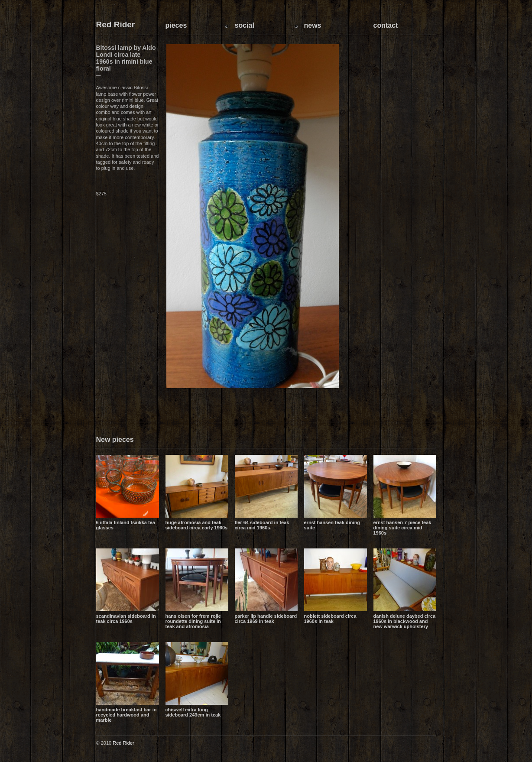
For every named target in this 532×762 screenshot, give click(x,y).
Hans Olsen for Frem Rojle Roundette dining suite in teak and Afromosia (193, 621)
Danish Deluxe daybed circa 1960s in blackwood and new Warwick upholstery (405, 621)
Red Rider (116, 25)
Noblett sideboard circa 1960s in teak (330, 619)
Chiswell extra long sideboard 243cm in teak (193, 712)
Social (245, 25)
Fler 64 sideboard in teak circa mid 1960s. (262, 525)
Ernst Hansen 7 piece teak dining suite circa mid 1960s (402, 528)
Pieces (176, 25)
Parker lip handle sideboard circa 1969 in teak (266, 619)
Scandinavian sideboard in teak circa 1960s (126, 619)
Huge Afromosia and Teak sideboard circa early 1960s (197, 525)
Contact (386, 25)
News (313, 25)
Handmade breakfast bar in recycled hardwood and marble (127, 715)
